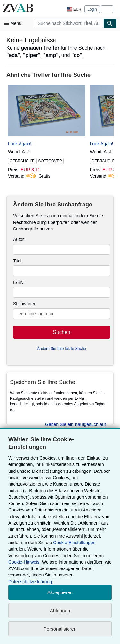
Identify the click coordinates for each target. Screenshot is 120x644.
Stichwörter (24, 304)
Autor (18, 239)
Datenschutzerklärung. (31, 582)
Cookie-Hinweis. (24, 562)
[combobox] (68, 23)
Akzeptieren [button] (60, 592)
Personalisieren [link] (60, 629)
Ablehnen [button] (60, 611)
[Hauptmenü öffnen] (14, 23)
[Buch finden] (110, 23)
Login (92, 9)
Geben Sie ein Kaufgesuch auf (76, 424)
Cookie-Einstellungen (74, 543)
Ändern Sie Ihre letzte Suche (62, 349)
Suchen (61, 332)
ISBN (18, 282)
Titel (17, 261)
